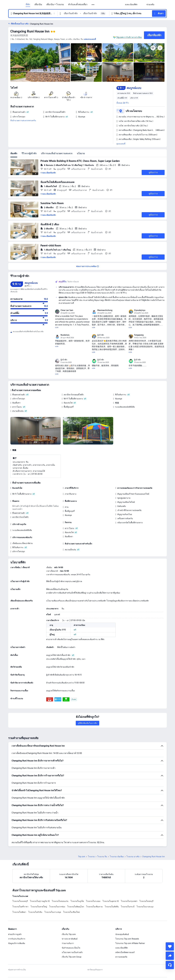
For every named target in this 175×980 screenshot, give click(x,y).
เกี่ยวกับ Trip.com (69, 934)
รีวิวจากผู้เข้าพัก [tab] (29, 153)
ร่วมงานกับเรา (68, 943)
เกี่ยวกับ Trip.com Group (72, 957)
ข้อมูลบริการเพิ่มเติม (17, 943)
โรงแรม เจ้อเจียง (117, 857)
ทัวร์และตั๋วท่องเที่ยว (78, 5)
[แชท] (170, 965)
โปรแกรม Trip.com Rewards (127, 939)
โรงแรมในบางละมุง (145, 907)
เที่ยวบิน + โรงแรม (55, 5)
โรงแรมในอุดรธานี (111, 901)
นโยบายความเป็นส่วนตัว (72, 952)
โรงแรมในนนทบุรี (20, 901)
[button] (93, 5)
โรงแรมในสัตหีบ (112, 907)
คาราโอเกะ (17, 407)
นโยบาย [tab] (81, 153)
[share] (170, 956)
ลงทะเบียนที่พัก (122, 948)
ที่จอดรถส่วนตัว (19, 395)
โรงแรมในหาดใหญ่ (39, 907)
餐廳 (117, 403)
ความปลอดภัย (121, 957)
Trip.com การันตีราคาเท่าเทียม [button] (129, 37)
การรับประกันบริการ (17, 939)
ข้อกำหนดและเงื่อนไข (71, 948)
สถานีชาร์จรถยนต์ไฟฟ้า (74, 395)
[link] (131, 5)
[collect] (170, 946)
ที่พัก (28, 5)
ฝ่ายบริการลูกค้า (15, 934)
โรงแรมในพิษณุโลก (76, 907)
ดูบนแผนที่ (121, 144)
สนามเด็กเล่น (18, 411)
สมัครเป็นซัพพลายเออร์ (125, 952)
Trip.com (82, 857)
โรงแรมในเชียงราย (94, 907)
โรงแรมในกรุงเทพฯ (129, 901)
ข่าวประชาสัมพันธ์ (70, 939)
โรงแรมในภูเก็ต (77, 901)
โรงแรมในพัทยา (19, 912)
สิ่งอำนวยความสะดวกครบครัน (23, 120)
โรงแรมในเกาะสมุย (53, 912)
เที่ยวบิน (38, 5)
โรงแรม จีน (102, 857)
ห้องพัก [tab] (14, 153)
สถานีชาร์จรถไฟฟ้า (21, 517)
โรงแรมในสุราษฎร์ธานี (40, 901)
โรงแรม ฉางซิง (133, 857)
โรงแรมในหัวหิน (35, 912)
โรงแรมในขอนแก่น (60, 901)
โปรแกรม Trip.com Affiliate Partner (130, 943)
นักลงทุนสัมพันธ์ (122, 934)
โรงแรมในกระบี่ (128, 907)
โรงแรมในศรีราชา (20, 907)
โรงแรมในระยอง (93, 901)
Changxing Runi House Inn (30, 31)
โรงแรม (91, 857)
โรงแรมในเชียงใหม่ (71, 912)
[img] (40, 62)
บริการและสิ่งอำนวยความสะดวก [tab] (57, 153)
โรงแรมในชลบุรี (146, 901)
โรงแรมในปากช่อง (57, 907)
